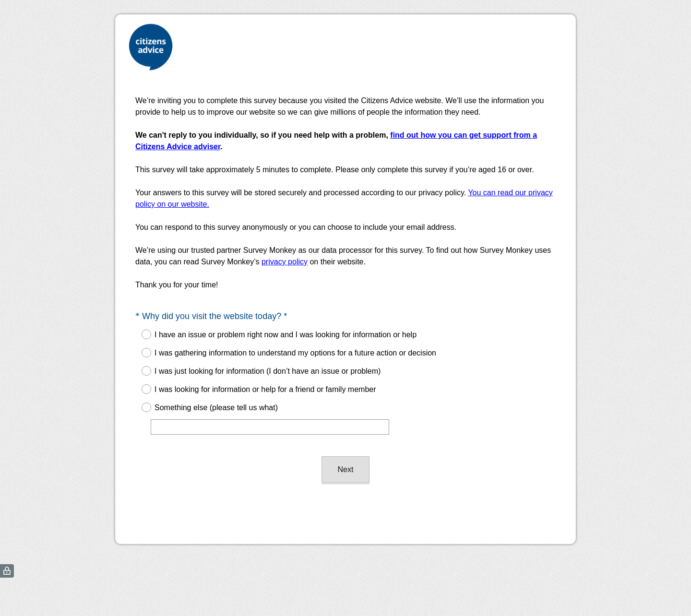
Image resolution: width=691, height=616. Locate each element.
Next (346, 469)
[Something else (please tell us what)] (270, 427)
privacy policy (285, 262)
